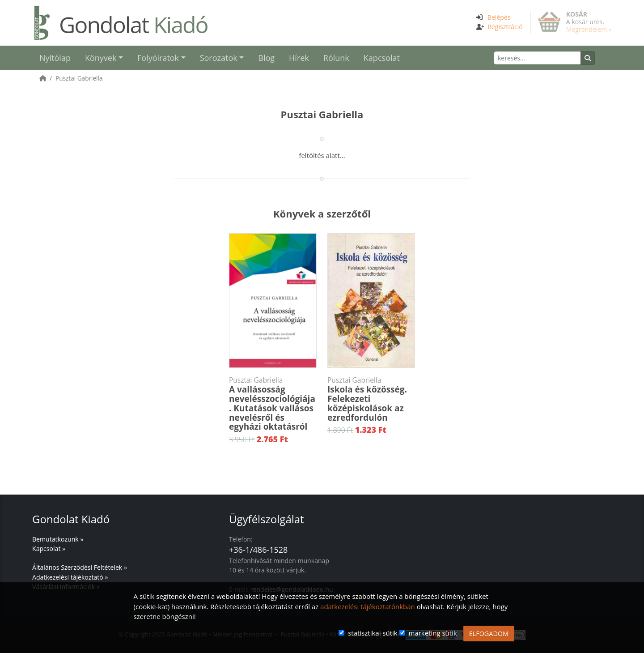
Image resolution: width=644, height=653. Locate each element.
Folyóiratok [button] (158, 58)
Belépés (499, 17)
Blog (266, 58)
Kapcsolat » (49, 548)
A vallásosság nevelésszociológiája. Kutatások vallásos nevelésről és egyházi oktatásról (273, 404)
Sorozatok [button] (219, 58)
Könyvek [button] (101, 58)
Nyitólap (55, 58)
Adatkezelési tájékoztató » (70, 577)
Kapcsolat (382, 58)
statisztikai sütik (373, 633)
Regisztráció (505, 27)
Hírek (299, 58)
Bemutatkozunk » (58, 539)
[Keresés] (537, 58)
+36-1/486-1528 (258, 550)
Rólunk (336, 58)
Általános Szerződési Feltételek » (80, 567)
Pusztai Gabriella (79, 78)
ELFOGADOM (489, 634)
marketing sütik (432, 633)
